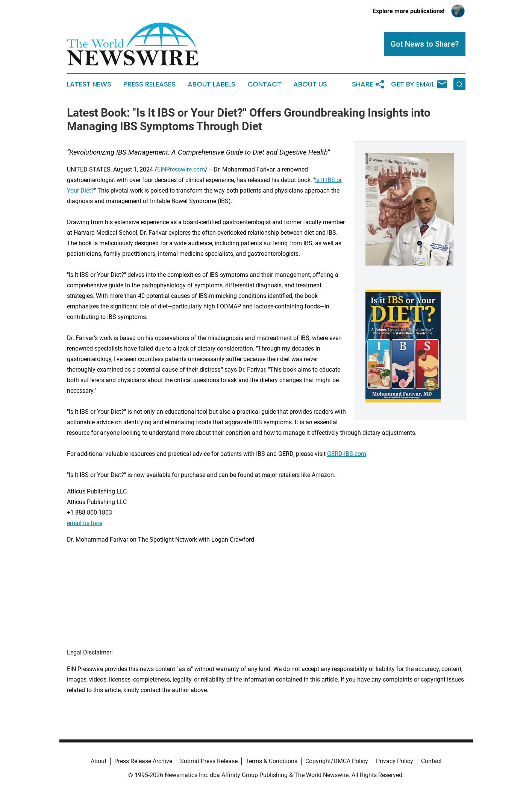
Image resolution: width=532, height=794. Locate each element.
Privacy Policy (395, 761)
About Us (310, 84)
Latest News (89, 84)
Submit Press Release (209, 761)
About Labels (211, 84)
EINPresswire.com (181, 169)
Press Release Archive (143, 761)
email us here (85, 523)
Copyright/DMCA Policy (337, 761)
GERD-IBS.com (347, 454)
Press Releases (149, 84)
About (99, 761)
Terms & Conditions (271, 761)
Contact (264, 84)
